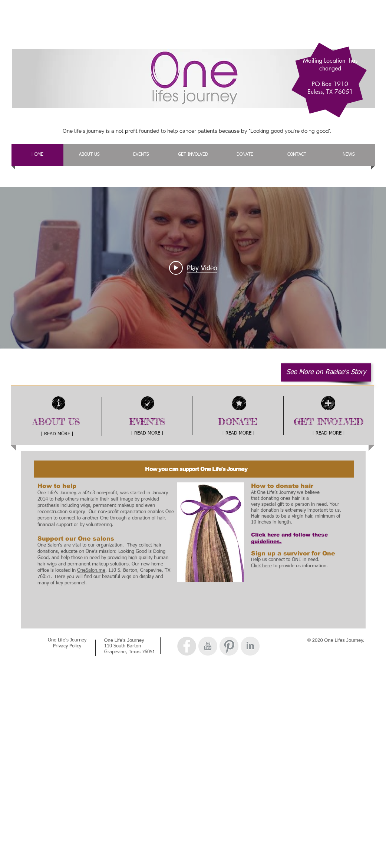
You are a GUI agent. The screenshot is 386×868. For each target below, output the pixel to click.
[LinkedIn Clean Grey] (250, 646)
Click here (261, 566)
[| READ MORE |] (57, 435)
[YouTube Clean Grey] (208, 646)
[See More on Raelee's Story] (326, 372)
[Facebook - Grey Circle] (187, 646)
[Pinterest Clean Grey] (229, 646)
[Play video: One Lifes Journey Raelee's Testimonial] (193, 268)
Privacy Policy (67, 646)
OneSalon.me (91, 570)
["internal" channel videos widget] (193, 268)
